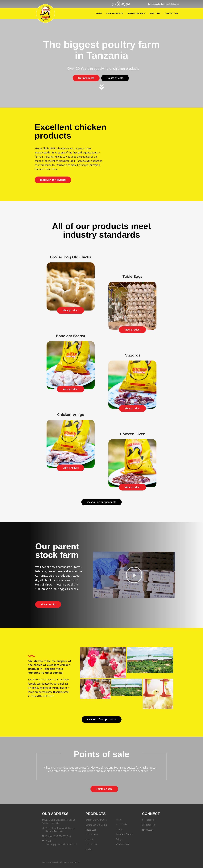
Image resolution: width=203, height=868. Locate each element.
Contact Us (171, 13)
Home (99, 13)
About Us (155, 13)
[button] (86, 78)
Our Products (115, 13)
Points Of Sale (136, 13)
